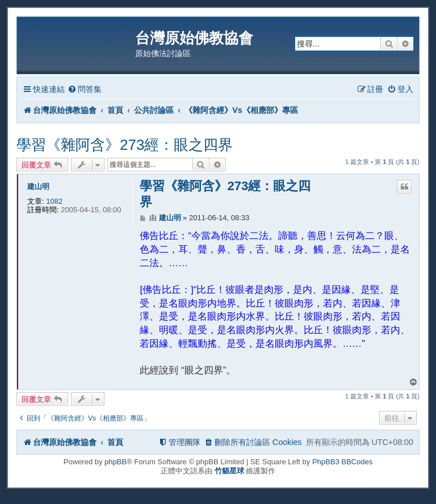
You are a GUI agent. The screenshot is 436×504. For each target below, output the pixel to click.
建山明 (38, 186)
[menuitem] (85, 89)
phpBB (116, 462)
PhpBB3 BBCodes (342, 462)
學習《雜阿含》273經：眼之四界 (125, 145)
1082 (54, 201)
